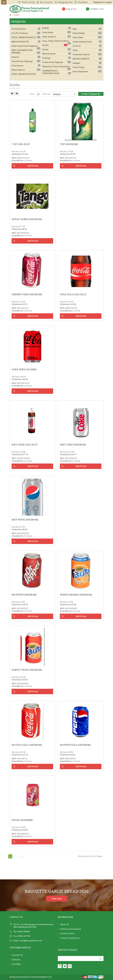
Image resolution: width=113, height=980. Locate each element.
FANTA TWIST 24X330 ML (27, 670)
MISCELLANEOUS (87, 59)
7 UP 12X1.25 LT (21, 144)
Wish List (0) (26, 2)
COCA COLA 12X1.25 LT (73, 294)
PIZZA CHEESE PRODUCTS (26, 37)
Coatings (57, 58)
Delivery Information (71, 929)
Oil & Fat (87, 46)
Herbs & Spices (57, 54)
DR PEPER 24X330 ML (24, 595)
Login (109, 2)
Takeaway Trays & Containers (57, 67)
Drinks (55, 45)
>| (23, 856)
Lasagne (87, 63)
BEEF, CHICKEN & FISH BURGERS (26, 51)
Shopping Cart (64, 2)
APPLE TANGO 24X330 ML (27, 219)
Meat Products (26, 70)
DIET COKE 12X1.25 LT (25, 445)
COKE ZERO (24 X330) (24, 369)
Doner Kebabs (87, 33)
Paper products (57, 37)
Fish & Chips (87, 67)
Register (98, 2)
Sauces (57, 49)
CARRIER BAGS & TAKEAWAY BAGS (57, 72)
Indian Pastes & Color (87, 42)
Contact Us (17, 955)
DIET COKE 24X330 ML (73, 445)
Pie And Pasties (26, 29)
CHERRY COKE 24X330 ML (27, 294)
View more (57, 899)
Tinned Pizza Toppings (26, 61)
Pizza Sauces (26, 66)
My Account (45, 2)
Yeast (87, 50)
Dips (87, 29)
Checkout (81, 2)
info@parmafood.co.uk (31, 940)
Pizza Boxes (57, 32)
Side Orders (87, 37)
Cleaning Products (87, 54)
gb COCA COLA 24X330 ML (27, 745)
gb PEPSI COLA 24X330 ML (75, 745)
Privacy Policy (67, 933)
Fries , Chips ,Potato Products (57, 41)
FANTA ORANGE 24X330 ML (76, 595)
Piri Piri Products (26, 33)
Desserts (26, 57)
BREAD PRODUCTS (26, 42)
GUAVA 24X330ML (22, 820)
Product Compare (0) (91, 94)
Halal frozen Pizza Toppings (26, 46)
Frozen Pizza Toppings (57, 62)
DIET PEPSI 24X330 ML (25, 520)
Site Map (16, 964)
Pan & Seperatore (87, 71)
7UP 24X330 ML (69, 144)
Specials (16, 959)
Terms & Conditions (70, 938)
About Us (65, 924)
